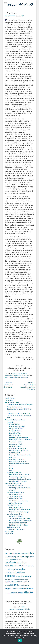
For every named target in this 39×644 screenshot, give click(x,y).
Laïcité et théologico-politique (19, 437)
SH (23, 16)
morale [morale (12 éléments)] (22, 566)
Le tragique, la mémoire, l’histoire (20, 479)
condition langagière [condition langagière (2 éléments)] (14, 557)
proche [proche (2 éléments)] (13, 579)
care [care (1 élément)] (6, 557)
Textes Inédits (9, 532)
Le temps (12, 457)
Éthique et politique (13, 424)
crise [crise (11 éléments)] (22, 556)
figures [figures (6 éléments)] (12, 559)
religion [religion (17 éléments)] (14, 585)
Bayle (11, 470)
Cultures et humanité (16, 442)
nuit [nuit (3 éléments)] (27, 566)
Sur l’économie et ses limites (19, 501)
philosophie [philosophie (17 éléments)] (19, 569)
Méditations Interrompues (13, 483)
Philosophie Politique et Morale (15, 420)
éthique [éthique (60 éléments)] (28, 592)
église (7, 377)
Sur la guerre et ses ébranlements (20, 510)
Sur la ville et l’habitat (16, 499)
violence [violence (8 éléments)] (30, 588)
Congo (21, 377)
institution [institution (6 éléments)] (23, 562)
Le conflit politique (15, 433)
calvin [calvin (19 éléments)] (31, 553)
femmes (26, 377)
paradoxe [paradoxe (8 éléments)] (9, 569)
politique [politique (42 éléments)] (10, 576)
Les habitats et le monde (15, 497)
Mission (16, 377)
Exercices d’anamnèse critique (19, 464)
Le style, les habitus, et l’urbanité (20, 455)
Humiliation (11, 422)
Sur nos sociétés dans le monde (20, 518)
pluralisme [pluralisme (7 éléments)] (9, 572)
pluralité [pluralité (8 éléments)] (17, 572)
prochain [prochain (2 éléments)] (8, 579)
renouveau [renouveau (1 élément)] (21, 585)
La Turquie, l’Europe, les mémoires (21, 521)
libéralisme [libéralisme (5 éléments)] (9, 566)
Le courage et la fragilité (17, 427)
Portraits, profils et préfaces (18, 481)
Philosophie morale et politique (19, 475)
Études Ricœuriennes (14, 472)
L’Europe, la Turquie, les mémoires (21, 440)
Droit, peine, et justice (16, 444)
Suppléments (9, 534)
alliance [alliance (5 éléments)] (8, 553)
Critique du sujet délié (14, 407)
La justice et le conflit (14, 505)
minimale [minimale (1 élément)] (16, 566)
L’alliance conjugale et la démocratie (19, 413)
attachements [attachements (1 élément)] (24, 554)
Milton (11, 468)
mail (24, 607)
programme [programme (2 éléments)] (18, 579)
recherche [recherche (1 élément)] (7, 585)
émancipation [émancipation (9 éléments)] (17, 593)
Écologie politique (15, 435)
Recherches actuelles (12, 402)
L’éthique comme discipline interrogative (20, 405)
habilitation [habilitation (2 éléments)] (19, 560)
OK (20, 641)
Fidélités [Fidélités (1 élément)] (7, 560)
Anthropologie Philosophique (16, 448)
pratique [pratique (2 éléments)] (18, 576)
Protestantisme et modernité (16, 459)
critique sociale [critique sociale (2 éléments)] (29, 557)
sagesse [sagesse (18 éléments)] (9, 588)
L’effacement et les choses (16, 529)
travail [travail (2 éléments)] (24, 589)
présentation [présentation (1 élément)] (25, 579)
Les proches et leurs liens (15, 492)
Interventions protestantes (18, 462)
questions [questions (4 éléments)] (26, 582)
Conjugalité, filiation (16, 431)
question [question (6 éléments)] (8, 582)
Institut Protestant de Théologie (20, 609)
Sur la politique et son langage (19, 512)
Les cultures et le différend (20, 375)
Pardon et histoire (15, 446)
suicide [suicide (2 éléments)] (20, 589)
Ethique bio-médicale (16, 429)
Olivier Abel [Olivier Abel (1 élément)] (31, 566)
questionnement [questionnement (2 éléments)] (17, 582)
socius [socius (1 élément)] (16, 589)
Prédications (9, 400)
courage (11, 377)
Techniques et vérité (14, 527)
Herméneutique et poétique (18, 477)
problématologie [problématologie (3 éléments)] (27, 576)
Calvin (11, 466)
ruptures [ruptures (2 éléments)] (26, 585)
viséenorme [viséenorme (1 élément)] (8, 593)
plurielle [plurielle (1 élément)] (23, 573)
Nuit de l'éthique (16, 373)
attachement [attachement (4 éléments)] (16, 553)
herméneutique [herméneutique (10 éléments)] (12, 562)
